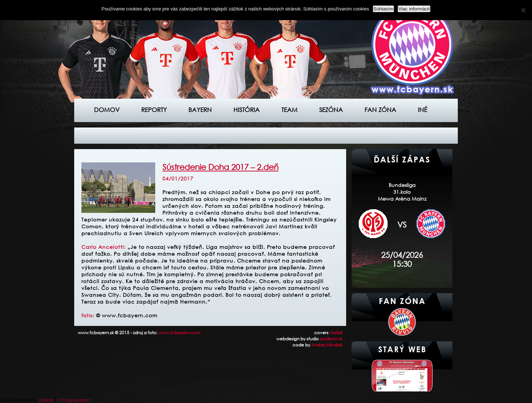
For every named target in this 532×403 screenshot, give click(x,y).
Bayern (200, 110)
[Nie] (523, 10)
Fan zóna (380, 110)
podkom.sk (331, 339)
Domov (107, 110)
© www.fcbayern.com (127, 315)
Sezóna (331, 110)
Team (289, 110)
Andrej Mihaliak (327, 345)
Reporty (154, 110)
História (247, 110)
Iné (423, 110)
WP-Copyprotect (73, 400)
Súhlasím (384, 9)
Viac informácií (414, 9)
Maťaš (336, 333)
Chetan (46, 400)
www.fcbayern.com (179, 333)
